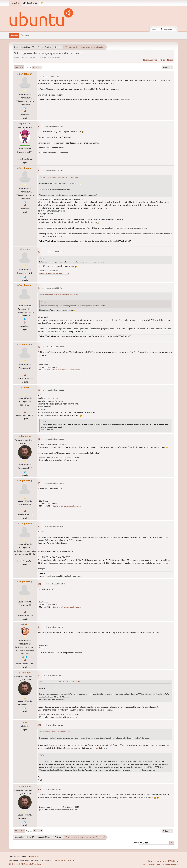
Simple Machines (33, 864)
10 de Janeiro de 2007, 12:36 (53, 789)
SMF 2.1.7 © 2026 (17, 864)
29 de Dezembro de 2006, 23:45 (53, 526)
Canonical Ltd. (69, 860)
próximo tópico (166, 60)
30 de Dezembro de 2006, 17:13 (54, 584)
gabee (26, 387)
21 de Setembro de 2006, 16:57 (53, 252)
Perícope (26, 436)
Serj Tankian (26, 74)
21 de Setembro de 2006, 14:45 (53, 171)
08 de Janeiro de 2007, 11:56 (53, 675)
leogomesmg (26, 344)
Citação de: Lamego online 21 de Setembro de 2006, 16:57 (60, 295)
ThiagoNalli (26, 523)
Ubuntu (57, 860)
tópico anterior (150, 60)
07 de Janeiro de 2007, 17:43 (53, 627)
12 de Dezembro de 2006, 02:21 (53, 390)
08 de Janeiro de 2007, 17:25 (53, 725)
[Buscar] (161, 29)
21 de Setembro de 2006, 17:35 (53, 288)
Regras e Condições (156, 865)
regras (95, 748)
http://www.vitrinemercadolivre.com (66, 370)
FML (26, 624)
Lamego (26, 249)
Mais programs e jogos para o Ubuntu (54, 273)
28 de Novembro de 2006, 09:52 (53, 347)
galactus (26, 123)
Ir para (136, 843)
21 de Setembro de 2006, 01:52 (48, 77)
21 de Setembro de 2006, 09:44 (53, 126)
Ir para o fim (19, 67)
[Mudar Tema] (42, 3)
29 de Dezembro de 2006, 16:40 (53, 483)
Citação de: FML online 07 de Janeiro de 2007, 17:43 (58, 732)
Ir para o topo (20, 831)
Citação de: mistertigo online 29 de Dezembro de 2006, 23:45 (60, 682)
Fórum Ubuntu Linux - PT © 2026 (163, 861)
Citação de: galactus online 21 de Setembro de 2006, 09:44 (60, 177)
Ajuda (145, 865)
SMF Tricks (35, 856)
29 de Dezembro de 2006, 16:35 (53, 439)
